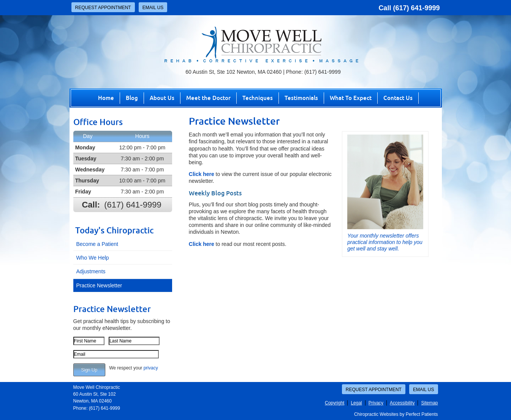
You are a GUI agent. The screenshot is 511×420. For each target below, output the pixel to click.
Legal (356, 403)
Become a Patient (97, 244)
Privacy (376, 403)
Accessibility (402, 403)
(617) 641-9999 (416, 8)
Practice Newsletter (99, 285)
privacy (151, 368)
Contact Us (398, 98)
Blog (132, 98)
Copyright (335, 403)
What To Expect (351, 98)
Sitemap (429, 403)
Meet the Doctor (208, 98)
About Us (162, 98)
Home (106, 98)
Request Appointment (103, 8)
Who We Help (93, 258)
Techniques (258, 98)
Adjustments (91, 271)
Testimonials (301, 98)
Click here (202, 174)
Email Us (153, 8)
